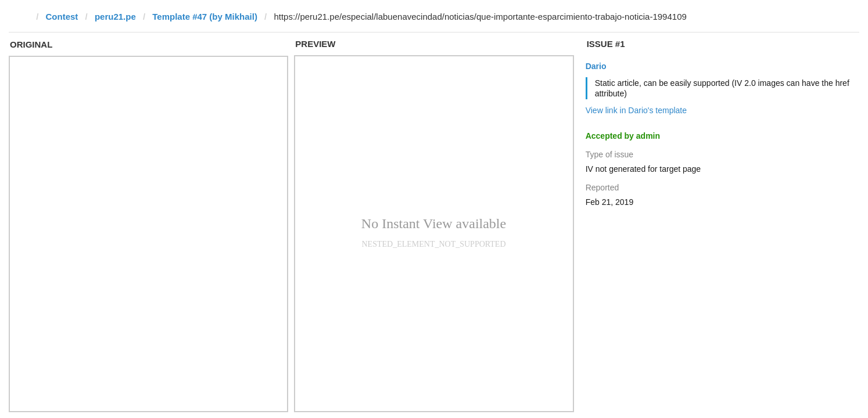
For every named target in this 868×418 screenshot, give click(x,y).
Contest (62, 17)
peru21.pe (115, 17)
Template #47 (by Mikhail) (205, 17)
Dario (596, 66)
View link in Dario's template (636, 110)
